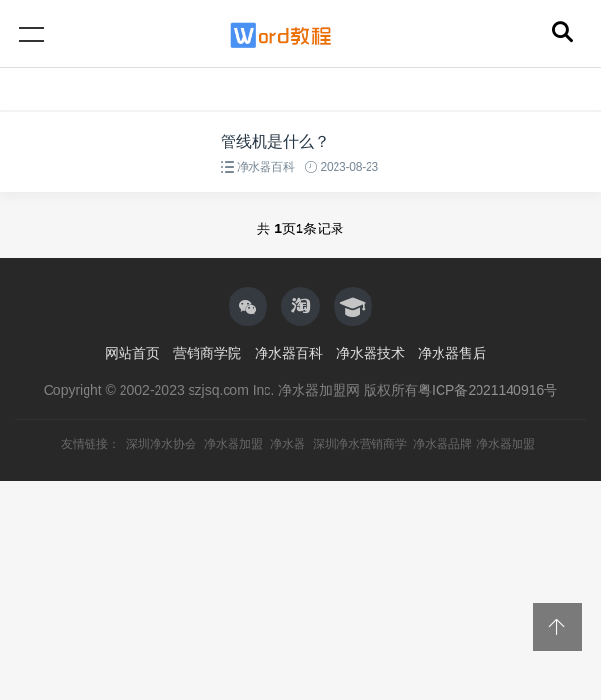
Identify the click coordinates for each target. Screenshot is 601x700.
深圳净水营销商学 (360, 444)
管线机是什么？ (275, 141)
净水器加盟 (233, 444)
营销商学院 (207, 353)
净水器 (288, 444)
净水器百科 (266, 167)
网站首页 (132, 353)
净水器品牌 (442, 444)
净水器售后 (452, 353)
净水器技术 (371, 353)
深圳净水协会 (161, 444)
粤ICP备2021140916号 (488, 390)
